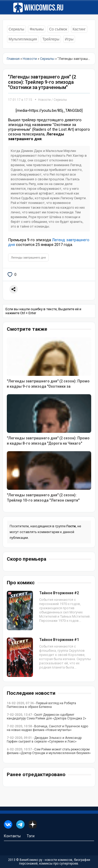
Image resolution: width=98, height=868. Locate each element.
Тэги (31, 836)
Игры (69, 39)
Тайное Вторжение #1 (59, 640)
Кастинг (79, 29)
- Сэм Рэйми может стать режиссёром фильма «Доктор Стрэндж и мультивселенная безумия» (49, 751)
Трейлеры (51, 39)
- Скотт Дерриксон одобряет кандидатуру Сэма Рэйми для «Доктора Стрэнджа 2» (47, 717)
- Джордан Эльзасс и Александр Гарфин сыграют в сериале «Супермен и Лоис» (44, 740)
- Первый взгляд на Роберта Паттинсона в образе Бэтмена (41, 705)
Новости (44, 100)
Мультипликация (23, 39)
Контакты (12, 836)
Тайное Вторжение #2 (59, 593)
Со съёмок (58, 29)
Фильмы (37, 29)
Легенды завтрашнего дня (28, 257)
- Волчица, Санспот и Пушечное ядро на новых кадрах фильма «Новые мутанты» (47, 728)
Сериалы (16, 29)
